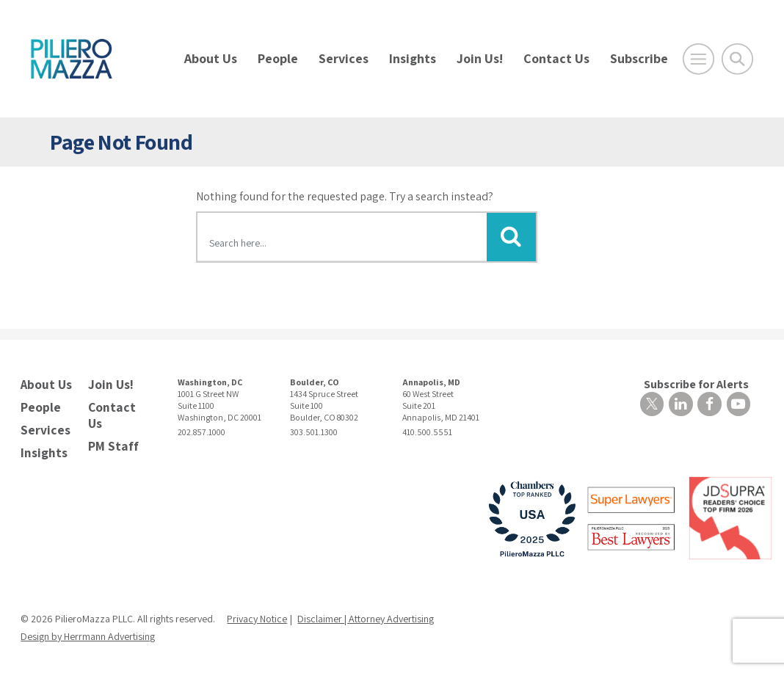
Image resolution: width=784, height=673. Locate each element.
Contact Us (556, 58)
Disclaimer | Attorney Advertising (366, 614)
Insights (413, 58)
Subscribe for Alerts (590, 387)
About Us (211, 58)
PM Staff (111, 441)
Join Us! (480, 58)
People (278, 58)
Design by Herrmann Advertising (88, 631)
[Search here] (342, 239)
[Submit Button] (511, 237)
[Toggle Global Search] (737, 59)
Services (344, 58)
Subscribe (639, 58)
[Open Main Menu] (698, 59)
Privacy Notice (257, 614)
